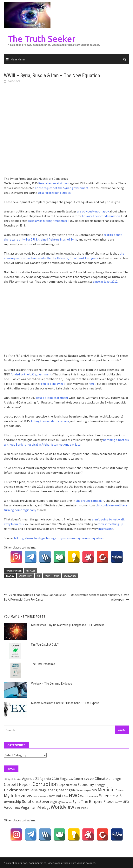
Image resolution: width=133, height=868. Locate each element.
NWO (47, 576)
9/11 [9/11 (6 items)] (10, 779)
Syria (57, 576)
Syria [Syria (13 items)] (76, 802)
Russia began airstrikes (54, 183)
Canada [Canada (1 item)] (70, 779)
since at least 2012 (105, 281)
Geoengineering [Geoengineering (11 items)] (58, 790)
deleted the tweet (53, 384)
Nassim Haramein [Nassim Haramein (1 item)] (40, 797)
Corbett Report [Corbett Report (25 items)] (18, 784)
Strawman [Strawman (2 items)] (67, 802)
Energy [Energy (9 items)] (100, 785)
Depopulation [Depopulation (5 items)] (68, 785)
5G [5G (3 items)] (5, 779)
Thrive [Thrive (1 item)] (115, 802)
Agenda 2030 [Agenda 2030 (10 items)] (49, 779)
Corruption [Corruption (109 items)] (45, 784)
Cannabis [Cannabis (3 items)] (89, 779)
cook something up (110, 524)
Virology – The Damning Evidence (52, 684)
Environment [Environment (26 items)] (16, 790)
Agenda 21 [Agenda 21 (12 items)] (31, 779)
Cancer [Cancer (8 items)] (78, 779)
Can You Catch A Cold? (45, 645)
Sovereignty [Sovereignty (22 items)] (50, 801)
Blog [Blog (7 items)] (63, 779)
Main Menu (18, 59)
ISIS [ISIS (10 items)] (94, 790)
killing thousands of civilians (50, 421)
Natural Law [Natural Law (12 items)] (59, 796)
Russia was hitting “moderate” (48, 221)
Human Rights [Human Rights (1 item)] (84, 791)
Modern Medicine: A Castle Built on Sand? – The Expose (65, 703)
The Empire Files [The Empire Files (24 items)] (96, 801)
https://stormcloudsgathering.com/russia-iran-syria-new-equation (59, 538)
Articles (30, 571)
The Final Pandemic (43, 664)
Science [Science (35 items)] (106, 796)
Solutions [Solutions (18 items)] (30, 801)
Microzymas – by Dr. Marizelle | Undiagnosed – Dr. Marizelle (68, 625)
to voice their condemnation (101, 216)
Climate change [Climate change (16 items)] (108, 779)
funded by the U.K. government (31, 374)
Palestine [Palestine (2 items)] (94, 796)
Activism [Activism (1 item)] (18, 779)
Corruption (26, 576)
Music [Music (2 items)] (121, 791)
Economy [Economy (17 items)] (86, 784)
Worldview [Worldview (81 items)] (62, 807)
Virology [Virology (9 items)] (44, 807)
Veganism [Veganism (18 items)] (29, 807)
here (92, 384)
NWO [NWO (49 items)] (74, 795)
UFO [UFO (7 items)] (126, 802)
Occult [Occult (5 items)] (84, 796)
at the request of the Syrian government (62, 188)
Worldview (70, 576)
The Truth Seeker (42, 39)
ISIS (38, 576)
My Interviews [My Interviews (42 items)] (18, 795)
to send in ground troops (54, 193)
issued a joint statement (52, 398)
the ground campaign (90, 501)
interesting (106, 529)
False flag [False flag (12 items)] (37, 790)
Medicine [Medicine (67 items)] (107, 789)
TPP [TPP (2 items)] (120, 802)
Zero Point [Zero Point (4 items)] (81, 808)
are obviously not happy (93, 211)
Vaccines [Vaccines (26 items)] (12, 807)
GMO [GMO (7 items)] (74, 790)
